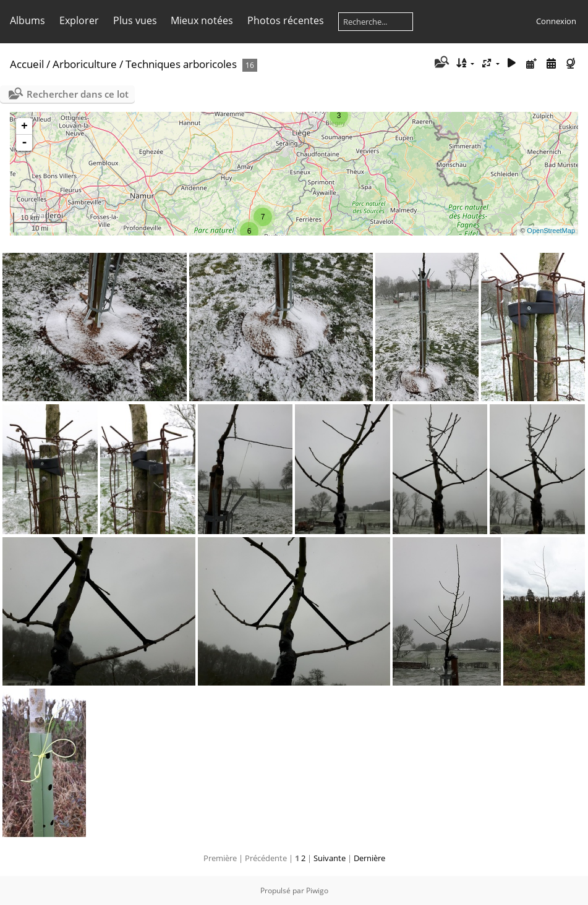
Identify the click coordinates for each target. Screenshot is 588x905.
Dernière (369, 858)
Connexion (556, 21)
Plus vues (135, 20)
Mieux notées (202, 20)
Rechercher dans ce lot (78, 94)
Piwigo (317, 890)
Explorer (79, 20)
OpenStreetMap (551, 231)
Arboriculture (85, 64)
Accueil (27, 64)
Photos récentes (286, 20)
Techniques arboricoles (181, 64)
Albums (28, 20)
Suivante (330, 858)
